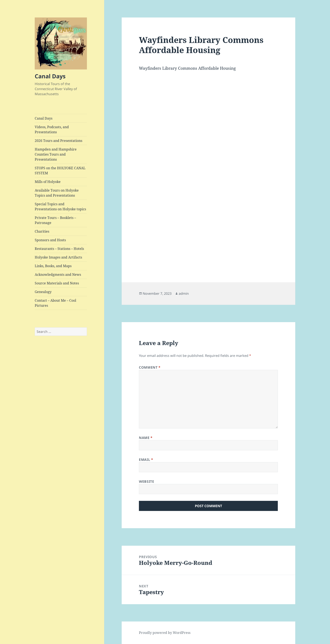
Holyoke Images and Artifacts (58, 257)
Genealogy (43, 292)
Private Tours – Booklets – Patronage (55, 220)
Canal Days (50, 76)
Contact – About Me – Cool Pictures (55, 303)
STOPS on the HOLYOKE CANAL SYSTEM (60, 171)
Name (146, 438)
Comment (150, 367)
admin (184, 293)
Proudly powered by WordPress (165, 633)
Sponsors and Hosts (50, 240)
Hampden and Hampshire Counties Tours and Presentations (56, 154)
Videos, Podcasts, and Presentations (52, 129)
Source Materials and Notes (57, 283)
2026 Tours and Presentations (59, 141)
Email (146, 460)
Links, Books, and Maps (53, 266)
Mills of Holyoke (48, 182)
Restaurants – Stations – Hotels (59, 249)
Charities (42, 231)
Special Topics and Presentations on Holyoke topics (60, 207)
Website (146, 481)
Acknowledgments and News (58, 275)
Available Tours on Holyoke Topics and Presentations (57, 193)
